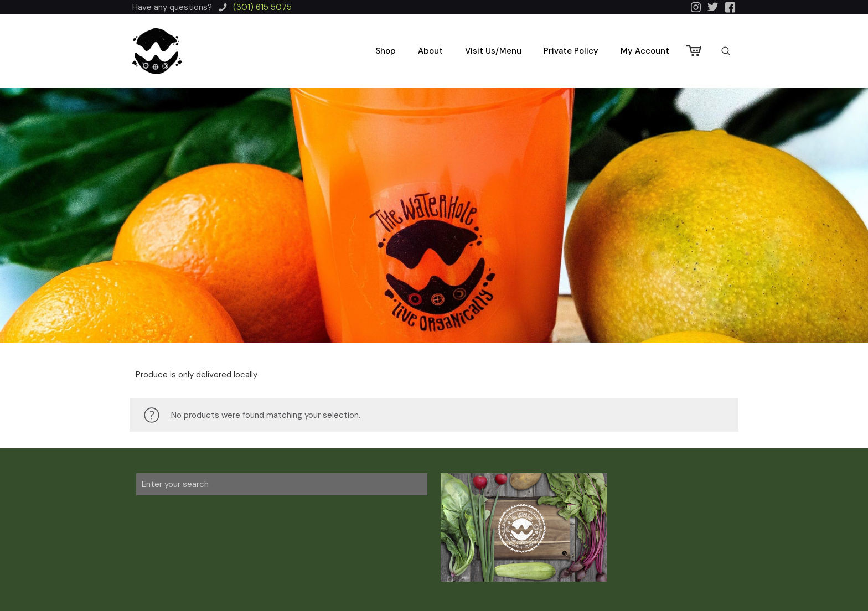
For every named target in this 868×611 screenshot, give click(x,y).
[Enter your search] (282, 484)
